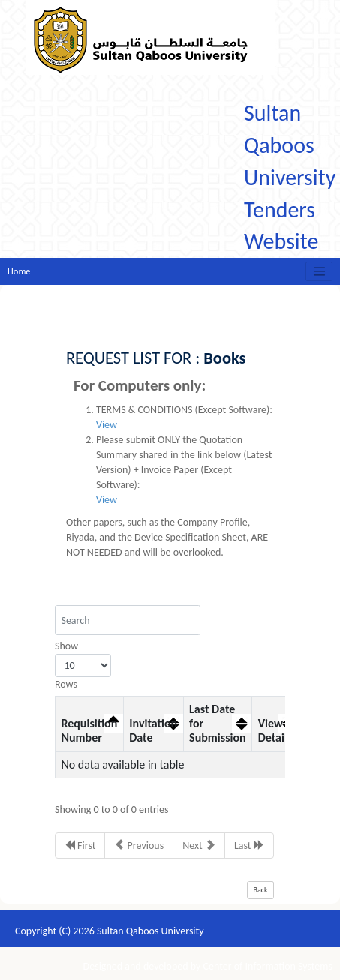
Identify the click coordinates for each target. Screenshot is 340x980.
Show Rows (83, 665)
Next (199, 845)
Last (249, 845)
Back (261, 890)
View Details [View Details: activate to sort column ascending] (275, 730)
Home (19, 271)
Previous (139, 845)
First (80, 845)
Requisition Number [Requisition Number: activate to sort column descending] (89, 730)
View (107, 425)
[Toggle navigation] (319, 271)
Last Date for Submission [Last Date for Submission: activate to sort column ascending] (218, 723)
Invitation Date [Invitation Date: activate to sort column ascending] (153, 730)
